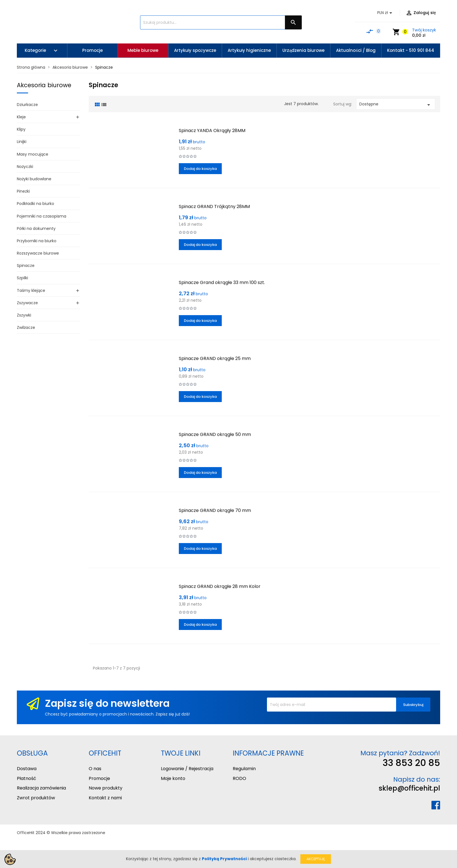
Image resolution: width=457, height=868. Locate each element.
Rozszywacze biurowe (38, 253)
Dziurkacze (27, 105)
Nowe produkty (106, 788)
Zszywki (24, 315)
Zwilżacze (26, 327)
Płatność (27, 778)
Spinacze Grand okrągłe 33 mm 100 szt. (222, 282)
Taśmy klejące (31, 290)
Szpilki (22, 278)
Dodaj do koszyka (200, 169)
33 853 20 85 (411, 763)
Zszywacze (27, 303)
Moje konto (173, 778)
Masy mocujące (33, 154)
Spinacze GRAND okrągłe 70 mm (215, 510)
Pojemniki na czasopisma (42, 216)
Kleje (21, 117)
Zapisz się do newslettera (107, 703)
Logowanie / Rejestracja (187, 769)
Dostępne (396, 105)
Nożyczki (25, 167)
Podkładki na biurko (36, 204)
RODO (239, 778)
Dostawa (27, 769)
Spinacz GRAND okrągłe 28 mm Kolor (220, 586)
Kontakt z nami (105, 798)
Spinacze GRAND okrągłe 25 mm (215, 358)
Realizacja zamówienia (41, 788)
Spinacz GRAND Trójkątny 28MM (214, 206)
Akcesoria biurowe (44, 85)
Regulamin (244, 769)
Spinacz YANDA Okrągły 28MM (212, 131)
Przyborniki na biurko (37, 241)
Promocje (99, 778)
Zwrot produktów (36, 798)
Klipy (21, 129)
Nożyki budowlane (34, 179)
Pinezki (23, 191)
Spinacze (26, 266)
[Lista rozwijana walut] (386, 13)
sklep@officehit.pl (409, 788)
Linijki (22, 142)
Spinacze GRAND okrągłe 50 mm (215, 434)
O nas (95, 769)
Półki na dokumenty (36, 228)
